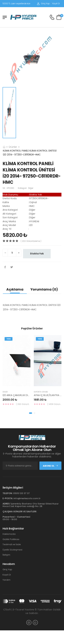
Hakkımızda (9, 534)
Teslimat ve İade (12, 544)
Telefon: (8, 493)
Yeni (9, 339)
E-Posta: (8, 498)
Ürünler (13, 147)
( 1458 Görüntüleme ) (54, 404)
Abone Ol (51, 466)
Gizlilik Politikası (11, 539)
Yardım (6, 580)
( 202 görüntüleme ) (31, 241)
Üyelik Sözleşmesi (12, 550)
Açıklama (15, 289)
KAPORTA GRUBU (41, 392)
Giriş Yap (43, 3)
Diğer (5, 392)
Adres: (6, 504)
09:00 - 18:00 (16, 518)
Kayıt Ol (56, 3)
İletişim (6, 555)
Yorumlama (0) (44, 289)
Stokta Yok (37, 254)
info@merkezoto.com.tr (27, 498)
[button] (31, 413)
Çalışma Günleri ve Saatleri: (20, 512)
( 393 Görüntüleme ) (23, 404)
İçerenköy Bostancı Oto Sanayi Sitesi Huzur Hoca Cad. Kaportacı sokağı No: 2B (31, 505)
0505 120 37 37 (21, 493)
